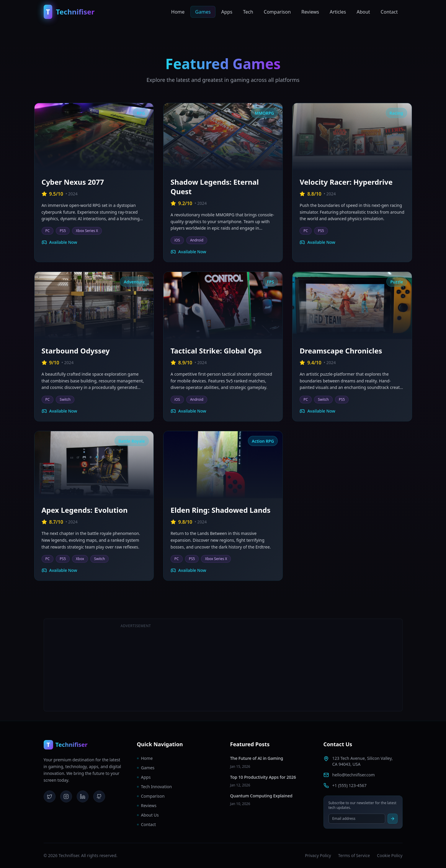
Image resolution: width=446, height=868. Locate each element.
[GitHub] (99, 796)
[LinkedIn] (83, 796)
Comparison (277, 12)
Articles (338, 12)
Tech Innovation (155, 787)
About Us (148, 815)
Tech (248, 12)
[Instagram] (66, 796)
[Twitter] (50, 796)
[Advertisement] (310, 665)
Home (178, 12)
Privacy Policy (318, 855)
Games (203, 12)
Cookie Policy (390, 855)
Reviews (310, 12)
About (363, 12)
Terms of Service (354, 855)
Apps (227, 12)
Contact (389, 12)
